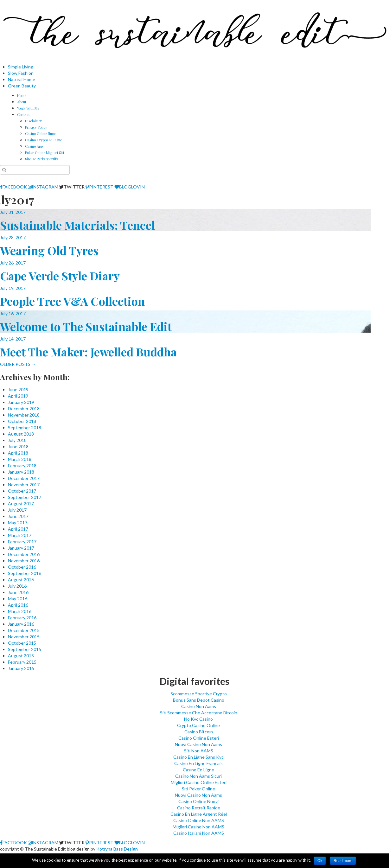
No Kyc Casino (198, 719)
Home (22, 96)
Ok (320, 861)
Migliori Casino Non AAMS (198, 827)
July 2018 (17, 440)
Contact (23, 115)
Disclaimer (33, 121)
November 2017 (24, 485)
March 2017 (20, 535)
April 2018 (18, 453)
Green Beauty (22, 86)
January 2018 (21, 472)
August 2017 (21, 504)
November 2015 (24, 637)
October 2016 (22, 567)
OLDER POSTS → (18, 364)
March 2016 (20, 611)
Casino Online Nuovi (41, 134)
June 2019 (18, 389)
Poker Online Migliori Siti (45, 153)
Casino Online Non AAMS (199, 820)
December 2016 (24, 554)
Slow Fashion (21, 73)
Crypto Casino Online (198, 725)
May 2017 (18, 523)
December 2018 (24, 408)
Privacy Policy (36, 127)
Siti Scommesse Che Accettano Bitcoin (199, 713)
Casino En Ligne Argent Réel (199, 814)
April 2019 (18, 396)
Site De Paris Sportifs (41, 159)
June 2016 (18, 592)
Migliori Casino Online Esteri (199, 782)
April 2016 (18, 605)
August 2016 (21, 580)
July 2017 (17, 510)
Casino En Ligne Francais (198, 763)
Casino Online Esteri (199, 738)
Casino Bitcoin (199, 732)
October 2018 (22, 421)
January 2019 (21, 402)
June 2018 (18, 447)
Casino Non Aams (199, 706)
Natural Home (22, 79)
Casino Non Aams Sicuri (198, 776)
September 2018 (25, 428)
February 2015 (22, 662)
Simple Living (21, 67)
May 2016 (18, 599)
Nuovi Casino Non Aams (198, 744)
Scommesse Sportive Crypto (199, 694)
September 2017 (25, 497)
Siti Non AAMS (199, 751)
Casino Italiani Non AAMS (199, 833)
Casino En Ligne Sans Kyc (198, 757)
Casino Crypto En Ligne (43, 140)
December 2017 (24, 478)
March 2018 (20, 459)
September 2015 (25, 649)
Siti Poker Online (198, 789)
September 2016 (25, 573)
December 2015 (24, 630)
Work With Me (28, 108)
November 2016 (24, 561)
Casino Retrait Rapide (199, 808)
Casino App (34, 146)
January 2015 (21, 668)
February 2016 (22, 618)
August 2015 (21, 656)
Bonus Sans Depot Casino (199, 700)
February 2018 (22, 466)
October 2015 (22, 643)
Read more (343, 861)
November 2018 (24, 415)
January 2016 (21, 624)
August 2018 (21, 434)
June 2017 (18, 516)
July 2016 (17, 586)
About (22, 102)
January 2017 (21, 548)
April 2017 (18, 529)
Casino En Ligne (198, 770)
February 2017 (22, 542)
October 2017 (22, 491)
